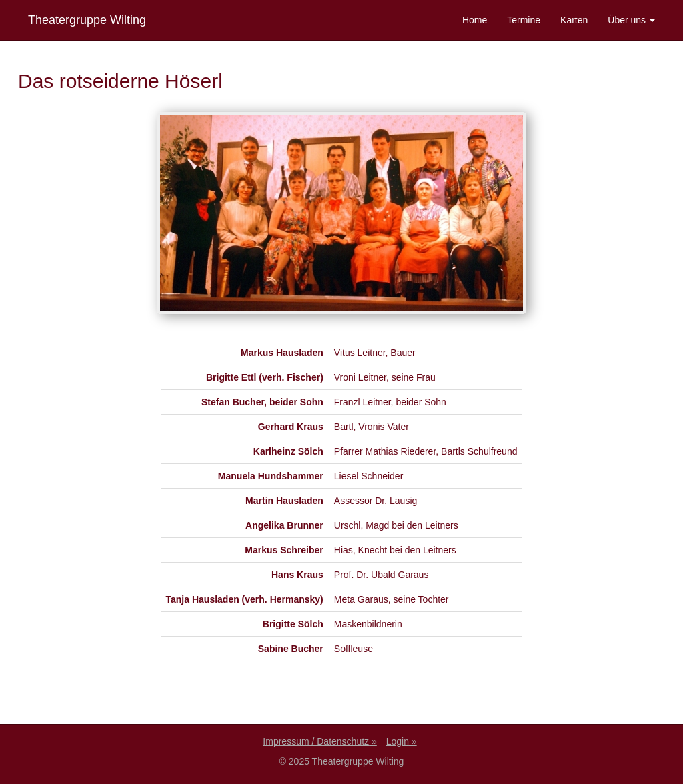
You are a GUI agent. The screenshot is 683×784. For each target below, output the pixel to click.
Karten (574, 20)
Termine (524, 20)
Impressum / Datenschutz (316, 741)
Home (475, 20)
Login (398, 741)
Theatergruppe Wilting (87, 20)
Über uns (631, 20)
